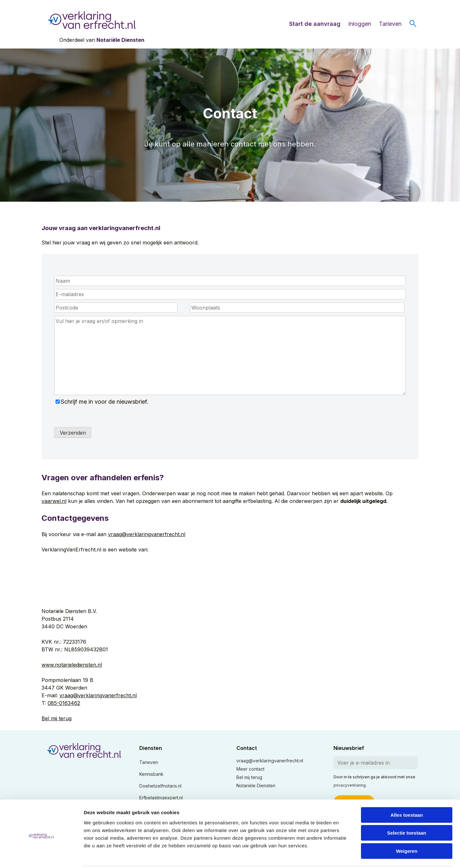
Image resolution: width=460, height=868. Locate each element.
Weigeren (406, 828)
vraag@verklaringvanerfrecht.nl (147, 534)
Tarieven (390, 24)
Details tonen (345, 855)
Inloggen (360, 24)
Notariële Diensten (120, 40)
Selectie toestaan (407, 810)
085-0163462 (64, 703)
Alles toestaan (407, 792)
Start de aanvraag (315, 24)
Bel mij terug (57, 718)
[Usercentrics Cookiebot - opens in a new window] (41, 856)
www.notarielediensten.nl (72, 665)
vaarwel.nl (54, 501)
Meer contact (250, 769)
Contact (247, 748)
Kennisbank (151, 774)
